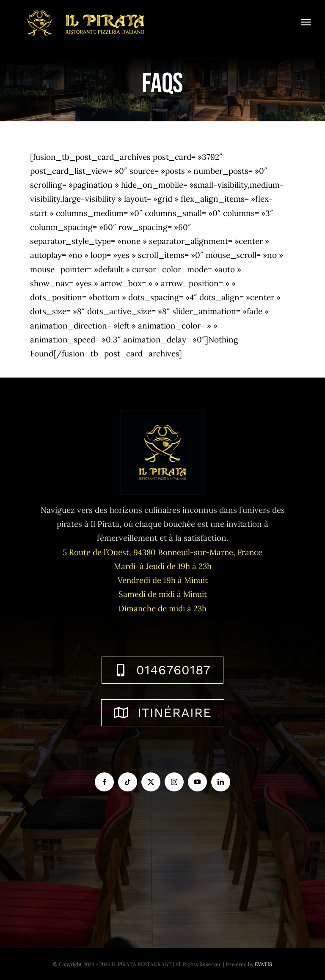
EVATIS (263, 964)
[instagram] (174, 782)
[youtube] (197, 782)
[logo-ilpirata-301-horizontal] (85, 8)
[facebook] (104, 782)
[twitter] (151, 782)
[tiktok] (128, 782)
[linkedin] (221, 782)
